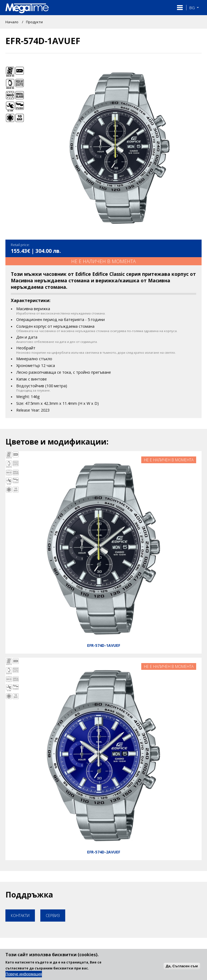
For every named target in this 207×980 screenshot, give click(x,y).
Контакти (20, 916)
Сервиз (53, 916)
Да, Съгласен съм (182, 969)
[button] (180, 8)
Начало (12, 22)
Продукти (34, 22)
